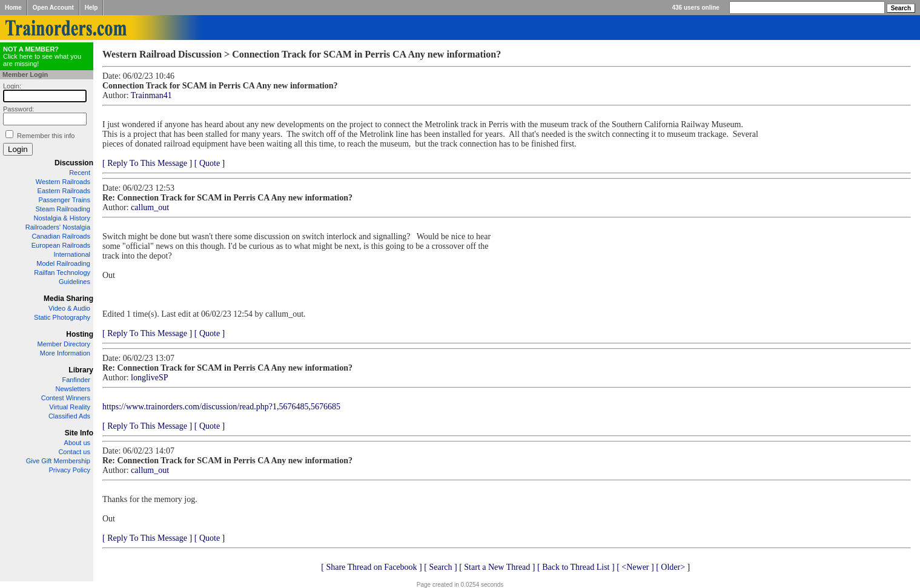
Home (13, 8)
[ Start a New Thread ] (497, 567)
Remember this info (46, 136)
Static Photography (62, 317)
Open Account (53, 8)
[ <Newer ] (635, 567)
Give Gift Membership (58, 461)
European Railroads (61, 245)
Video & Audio (69, 308)
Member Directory (64, 344)
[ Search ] (440, 567)
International (72, 254)
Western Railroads (63, 182)
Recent (80, 173)
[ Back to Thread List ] (576, 567)
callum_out (150, 207)
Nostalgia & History (62, 218)
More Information (65, 353)
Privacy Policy (70, 470)
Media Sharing (68, 299)
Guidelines (74, 282)
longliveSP (149, 378)
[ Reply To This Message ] (147, 163)
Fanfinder (76, 380)
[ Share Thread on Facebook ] (372, 567)
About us (77, 443)
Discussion (74, 163)
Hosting (80, 334)
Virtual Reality (70, 407)
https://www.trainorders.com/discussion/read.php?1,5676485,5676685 (221, 407)
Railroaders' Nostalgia (58, 227)
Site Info (79, 433)
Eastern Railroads (64, 191)
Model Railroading (63, 263)
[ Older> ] (673, 567)
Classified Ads (69, 416)
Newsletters (73, 389)
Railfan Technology (62, 273)
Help (91, 8)
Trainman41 (151, 95)
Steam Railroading (63, 209)
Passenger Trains (64, 200)
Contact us (74, 452)
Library (81, 370)
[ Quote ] (210, 163)
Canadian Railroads (61, 236)
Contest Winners (66, 398)
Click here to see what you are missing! (42, 56)
